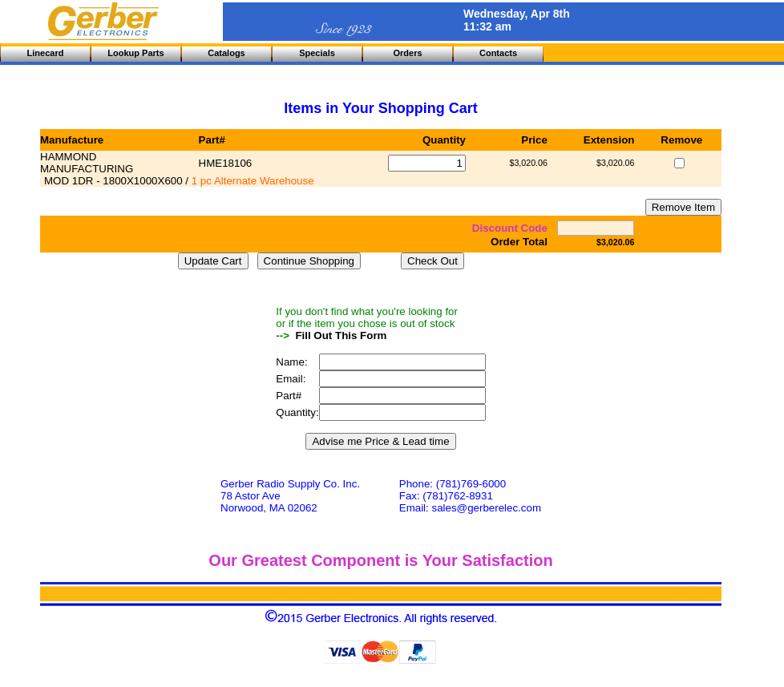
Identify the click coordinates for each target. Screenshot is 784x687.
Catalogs (226, 53)
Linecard (46, 53)
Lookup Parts (135, 53)
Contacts (498, 53)
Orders (407, 53)
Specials (317, 53)
